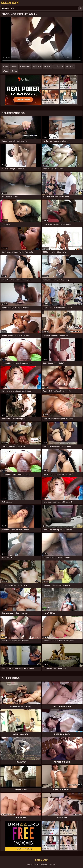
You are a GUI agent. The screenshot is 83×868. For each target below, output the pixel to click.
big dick (38, 66)
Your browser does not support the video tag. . (41, 40)
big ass (49, 66)
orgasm (71, 66)
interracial (26, 66)
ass (6, 66)
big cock (60, 66)
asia (7, 71)
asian (15, 66)
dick (15, 71)
